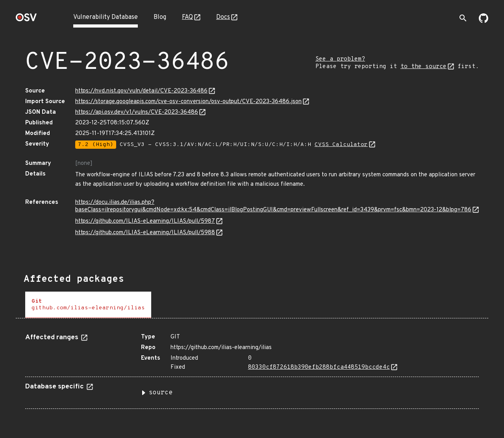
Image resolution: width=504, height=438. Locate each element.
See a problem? (340, 59)
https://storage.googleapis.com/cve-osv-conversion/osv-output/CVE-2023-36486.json (188, 102)
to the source (423, 67)
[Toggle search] (463, 18)
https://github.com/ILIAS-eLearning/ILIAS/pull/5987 (145, 221)
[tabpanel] (252, 368)
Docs (223, 17)
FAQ (187, 17)
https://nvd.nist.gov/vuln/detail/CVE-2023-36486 (141, 91)
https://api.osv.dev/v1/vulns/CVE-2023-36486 (137, 112)
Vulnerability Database (106, 17)
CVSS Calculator (341, 145)
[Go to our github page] (484, 21)
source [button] (161, 393)
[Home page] (26, 20)
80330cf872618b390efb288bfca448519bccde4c (319, 367)
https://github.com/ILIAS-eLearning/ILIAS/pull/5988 (145, 233)
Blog (160, 17)
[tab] (88, 305)
